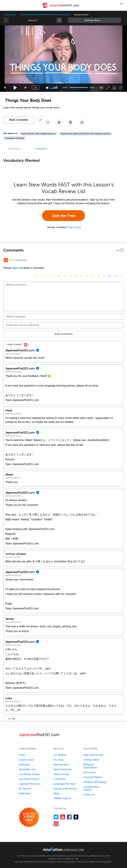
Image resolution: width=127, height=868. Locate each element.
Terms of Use (72, 859)
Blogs (56, 793)
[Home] (61, 8)
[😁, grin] (48, 276)
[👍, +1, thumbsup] (121, 276)
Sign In (16, 268)
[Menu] (5, 5)
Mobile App (25, 793)
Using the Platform (93, 777)
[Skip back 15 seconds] (5, 88)
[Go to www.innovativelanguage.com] (63, 849)
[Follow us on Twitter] (56, 817)
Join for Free (64, 216)
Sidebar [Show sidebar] (94, 20)
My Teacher (25, 789)
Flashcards (24, 765)
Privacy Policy (56, 859)
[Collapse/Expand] (63, 250)
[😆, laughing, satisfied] (70, 276)
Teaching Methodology (95, 782)
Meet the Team (61, 765)
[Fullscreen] (108, 88)
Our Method (60, 755)
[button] (122, 5)
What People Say (63, 769)
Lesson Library (10, 15)
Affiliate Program (62, 798)
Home (22, 755)
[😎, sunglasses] (59, 276)
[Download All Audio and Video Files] (82, 122)
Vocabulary (14, 149)
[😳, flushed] (42, 276)
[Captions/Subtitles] (101, 88)
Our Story (59, 760)
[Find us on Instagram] (56, 824)
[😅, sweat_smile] (76, 276)
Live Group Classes (29, 779)
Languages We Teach (65, 784)
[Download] (114, 88)
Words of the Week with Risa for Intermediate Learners (45, 15)
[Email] (63, 325)
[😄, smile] (37, 276)
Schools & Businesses (65, 789)
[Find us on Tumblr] (76, 817)
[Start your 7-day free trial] (29, 817)
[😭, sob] (87, 276)
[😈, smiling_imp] (110, 276)
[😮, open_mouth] (104, 276)
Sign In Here (75, 227)
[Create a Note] (59, 122)
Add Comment (63, 334)
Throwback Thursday (14, 138)
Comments (41, 149)
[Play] (15, 88)
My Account (89, 772)
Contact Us (89, 795)
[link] (59, 20)
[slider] (54, 88)
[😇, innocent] (93, 276)
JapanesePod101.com (99, 856)
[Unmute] (47, 88)
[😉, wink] (82, 276)
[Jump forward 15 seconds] (26, 88)
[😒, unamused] (53, 276)
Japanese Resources (30, 784)
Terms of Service (97, 862)
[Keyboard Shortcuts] (121, 88)
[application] (63, 59)
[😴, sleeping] (98, 276)
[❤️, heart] (115, 276)
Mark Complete (19, 120)
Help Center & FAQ (93, 755)
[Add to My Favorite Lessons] (48, 122)
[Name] (63, 317)
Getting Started (91, 760)
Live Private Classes (29, 774)
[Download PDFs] (70, 122)
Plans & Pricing (61, 774)
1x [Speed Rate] (36, 88)
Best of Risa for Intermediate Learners (38, 134)
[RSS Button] (6, 260)
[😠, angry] (65, 276)
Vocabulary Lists (27, 769)
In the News (60, 779)
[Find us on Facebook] (69, 817)
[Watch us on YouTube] (63, 817)
